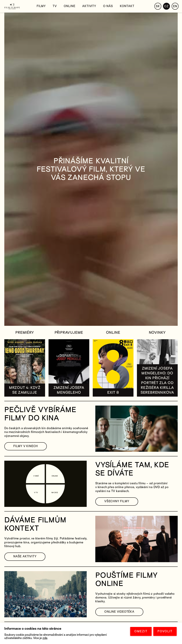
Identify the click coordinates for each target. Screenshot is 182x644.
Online (70, 6)
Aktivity (89, 6)
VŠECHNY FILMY (117, 501)
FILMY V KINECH (26, 446)
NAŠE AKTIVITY (25, 556)
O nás (108, 6)
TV (55, 6)
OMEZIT (141, 631)
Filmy (41, 6)
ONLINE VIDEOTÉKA (119, 612)
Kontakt (127, 6)
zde (45, 638)
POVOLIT (165, 631)
